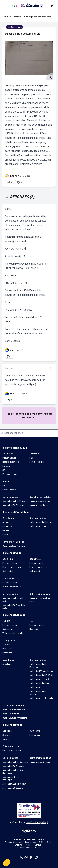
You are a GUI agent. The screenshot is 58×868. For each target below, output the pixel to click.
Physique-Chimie (10, 474)
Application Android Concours (15, 762)
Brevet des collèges (38, 462)
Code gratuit (8, 571)
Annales (6, 739)
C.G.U (41, 842)
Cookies (18, 839)
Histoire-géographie (11, 462)
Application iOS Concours (13, 766)
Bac (31, 458)
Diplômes (6, 522)
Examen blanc (35, 735)
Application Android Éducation (15, 501)
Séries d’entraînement (12, 587)
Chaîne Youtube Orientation (14, 546)
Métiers (6, 530)
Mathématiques (9, 458)
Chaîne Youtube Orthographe (15, 718)
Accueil (6, 17)
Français (6, 466)
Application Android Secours (15, 784)
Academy (17, 17)
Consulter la (29, 823)
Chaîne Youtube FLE (11, 714)
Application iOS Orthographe (41, 698)
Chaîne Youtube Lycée (39, 505)
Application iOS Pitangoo (40, 526)
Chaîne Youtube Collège (40, 501)
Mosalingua (8, 664)
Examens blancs (10, 563)
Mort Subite (7, 649)
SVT (4, 470)
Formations (7, 526)
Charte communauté (33, 839)
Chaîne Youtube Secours (40, 762)
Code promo (8, 629)
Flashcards (34, 629)
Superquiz (7, 645)
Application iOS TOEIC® (39, 679)
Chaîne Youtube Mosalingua (14, 710)
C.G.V (49, 842)
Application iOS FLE (38, 687)
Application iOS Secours (13, 788)
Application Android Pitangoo (42, 522)
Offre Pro (18, 845)
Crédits (28, 845)
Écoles (5, 535)
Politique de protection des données (20, 842)
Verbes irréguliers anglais (13, 633)
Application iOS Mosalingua (41, 671)
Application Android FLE (39, 683)
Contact (38, 845)
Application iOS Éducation (13, 505)
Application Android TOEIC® (41, 675)
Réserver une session (12, 567)
